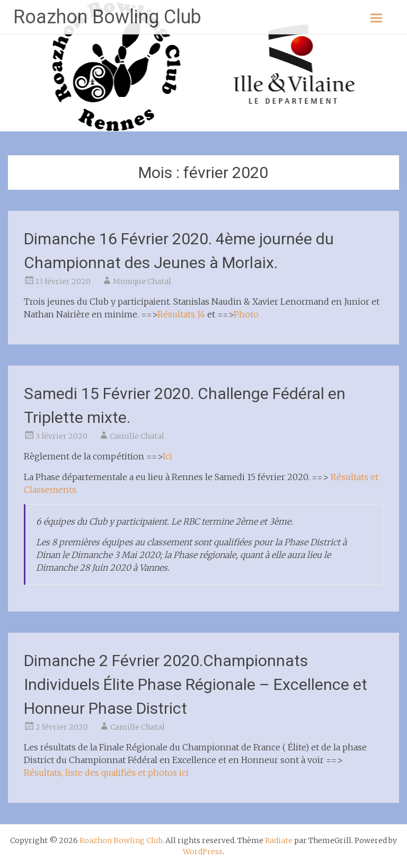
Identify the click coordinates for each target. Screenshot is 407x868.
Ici (167, 456)
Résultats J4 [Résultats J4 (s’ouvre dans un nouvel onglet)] (181, 314)
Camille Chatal (137, 436)
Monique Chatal (142, 281)
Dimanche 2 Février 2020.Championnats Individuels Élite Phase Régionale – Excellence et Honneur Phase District (196, 684)
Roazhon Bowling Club (107, 17)
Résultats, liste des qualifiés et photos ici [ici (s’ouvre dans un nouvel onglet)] (106, 773)
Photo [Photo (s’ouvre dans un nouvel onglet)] (246, 314)
